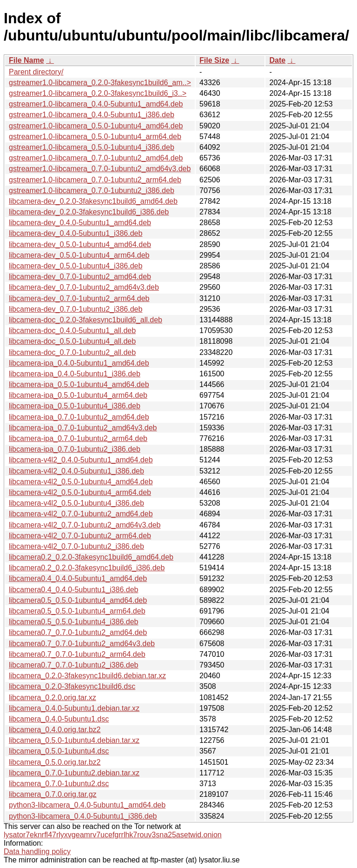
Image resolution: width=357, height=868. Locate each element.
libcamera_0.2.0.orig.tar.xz (53, 698)
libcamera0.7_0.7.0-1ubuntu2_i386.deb (73, 665)
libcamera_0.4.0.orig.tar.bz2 (55, 730)
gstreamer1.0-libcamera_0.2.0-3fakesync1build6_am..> (100, 83)
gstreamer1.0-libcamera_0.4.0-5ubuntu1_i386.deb (92, 115)
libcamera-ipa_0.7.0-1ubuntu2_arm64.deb (78, 438)
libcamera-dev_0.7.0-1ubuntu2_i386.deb (76, 309)
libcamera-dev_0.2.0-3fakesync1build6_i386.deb (89, 212)
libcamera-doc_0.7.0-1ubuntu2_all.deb (72, 352)
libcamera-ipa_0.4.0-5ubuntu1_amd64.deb (79, 363)
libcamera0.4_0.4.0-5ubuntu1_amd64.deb (78, 578)
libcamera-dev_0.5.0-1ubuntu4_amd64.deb (80, 244)
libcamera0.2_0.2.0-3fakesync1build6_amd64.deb (91, 557)
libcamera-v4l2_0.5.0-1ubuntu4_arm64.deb (80, 492)
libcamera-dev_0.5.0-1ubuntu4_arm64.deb (79, 255)
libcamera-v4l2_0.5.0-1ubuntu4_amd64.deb (81, 482)
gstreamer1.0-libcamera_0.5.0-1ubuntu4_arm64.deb (95, 137)
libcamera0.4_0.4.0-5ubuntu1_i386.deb (73, 590)
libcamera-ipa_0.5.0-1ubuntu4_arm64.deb (78, 395)
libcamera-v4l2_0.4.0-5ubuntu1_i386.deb (76, 471)
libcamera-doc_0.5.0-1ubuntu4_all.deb (72, 341)
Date (277, 60)
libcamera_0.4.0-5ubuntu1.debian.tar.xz (74, 708)
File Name (26, 60)
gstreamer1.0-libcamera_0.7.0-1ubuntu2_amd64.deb (96, 158)
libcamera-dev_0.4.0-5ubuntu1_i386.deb (76, 233)
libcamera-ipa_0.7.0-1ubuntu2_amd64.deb (79, 417)
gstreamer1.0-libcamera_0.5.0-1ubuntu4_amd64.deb (96, 126)
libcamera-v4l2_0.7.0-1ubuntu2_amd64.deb (81, 514)
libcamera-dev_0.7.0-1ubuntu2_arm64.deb (79, 298)
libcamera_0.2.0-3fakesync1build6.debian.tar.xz (87, 676)
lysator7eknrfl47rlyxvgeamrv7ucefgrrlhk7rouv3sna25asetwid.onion (113, 835)
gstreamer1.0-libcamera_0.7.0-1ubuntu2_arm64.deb (95, 180)
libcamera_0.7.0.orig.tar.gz (53, 794)
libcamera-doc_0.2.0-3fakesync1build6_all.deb (86, 320)
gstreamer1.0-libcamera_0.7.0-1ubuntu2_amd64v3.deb (100, 169)
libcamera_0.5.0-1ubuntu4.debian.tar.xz (74, 740)
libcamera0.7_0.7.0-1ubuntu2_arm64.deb (77, 654)
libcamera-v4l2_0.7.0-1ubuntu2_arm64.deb (80, 536)
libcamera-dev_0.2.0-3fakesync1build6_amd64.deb (93, 201)
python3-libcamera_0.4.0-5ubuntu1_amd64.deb (87, 805)
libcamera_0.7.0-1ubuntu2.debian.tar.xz (74, 773)
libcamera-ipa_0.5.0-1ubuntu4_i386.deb (75, 406)
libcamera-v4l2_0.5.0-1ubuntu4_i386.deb (76, 503)
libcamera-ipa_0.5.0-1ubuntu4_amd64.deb (79, 384)
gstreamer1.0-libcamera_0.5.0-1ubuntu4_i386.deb (92, 147)
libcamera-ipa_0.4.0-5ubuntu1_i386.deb (75, 374)
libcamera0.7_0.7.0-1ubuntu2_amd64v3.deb (82, 644)
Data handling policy (37, 851)
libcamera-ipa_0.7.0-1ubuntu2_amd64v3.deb (83, 428)
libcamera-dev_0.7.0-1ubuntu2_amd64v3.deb (84, 287)
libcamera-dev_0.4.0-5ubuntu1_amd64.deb (80, 223)
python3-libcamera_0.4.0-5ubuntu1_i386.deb (83, 816)
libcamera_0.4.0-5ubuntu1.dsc (59, 719)
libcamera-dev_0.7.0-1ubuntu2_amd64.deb (80, 277)
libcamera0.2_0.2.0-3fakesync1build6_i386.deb (87, 568)
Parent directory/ (36, 72)
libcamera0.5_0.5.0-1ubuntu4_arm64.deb (77, 611)
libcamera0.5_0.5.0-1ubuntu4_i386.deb (73, 622)
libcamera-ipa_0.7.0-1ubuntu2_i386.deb (75, 449)
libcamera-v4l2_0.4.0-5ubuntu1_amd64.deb (81, 460)
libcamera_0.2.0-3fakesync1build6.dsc (72, 686)
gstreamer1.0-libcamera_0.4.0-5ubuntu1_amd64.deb (96, 104)
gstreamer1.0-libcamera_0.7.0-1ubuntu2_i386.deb (92, 190)
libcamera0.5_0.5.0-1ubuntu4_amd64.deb (78, 600)
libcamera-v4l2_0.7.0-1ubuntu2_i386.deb (76, 546)
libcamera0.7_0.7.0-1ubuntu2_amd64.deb (78, 632)
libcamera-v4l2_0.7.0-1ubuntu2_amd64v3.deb (85, 525)
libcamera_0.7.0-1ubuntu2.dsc (59, 784)
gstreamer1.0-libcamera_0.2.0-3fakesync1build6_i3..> (98, 93)
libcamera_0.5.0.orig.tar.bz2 (55, 762)
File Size (214, 60)
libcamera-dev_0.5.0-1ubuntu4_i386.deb (76, 266)
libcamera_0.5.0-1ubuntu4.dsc (59, 751)
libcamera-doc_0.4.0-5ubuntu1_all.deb (72, 331)
